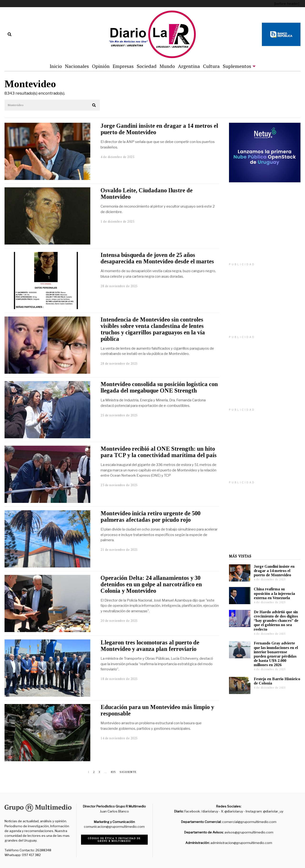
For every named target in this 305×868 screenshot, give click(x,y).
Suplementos (237, 66)
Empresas (123, 66)
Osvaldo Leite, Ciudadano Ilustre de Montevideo (147, 194)
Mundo (167, 66)
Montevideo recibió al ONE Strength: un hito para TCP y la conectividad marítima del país (159, 452)
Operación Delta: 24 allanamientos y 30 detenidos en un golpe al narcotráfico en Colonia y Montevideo (151, 584)
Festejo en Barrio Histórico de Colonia (277, 681)
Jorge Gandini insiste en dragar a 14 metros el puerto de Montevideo (159, 129)
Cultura (211, 66)
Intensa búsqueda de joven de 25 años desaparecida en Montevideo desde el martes (157, 258)
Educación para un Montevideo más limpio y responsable (157, 710)
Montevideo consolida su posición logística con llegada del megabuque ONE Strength (159, 387)
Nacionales (77, 66)
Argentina (189, 66)
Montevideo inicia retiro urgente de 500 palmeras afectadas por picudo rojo (150, 516)
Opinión (101, 66)
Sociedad (147, 66)
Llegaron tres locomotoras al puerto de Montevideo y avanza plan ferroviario (150, 646)
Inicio (56, 66)
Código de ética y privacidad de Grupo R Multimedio (114, 840)
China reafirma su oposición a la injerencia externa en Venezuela (274, 593)
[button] (94, 105)
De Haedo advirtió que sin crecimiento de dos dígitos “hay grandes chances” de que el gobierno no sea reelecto (276, 621)
